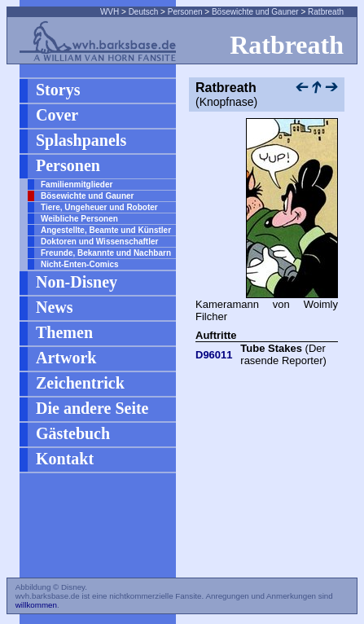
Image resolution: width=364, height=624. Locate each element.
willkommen (36, 605)
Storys (58, 90)
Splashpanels (81, 140)
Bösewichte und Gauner (255, 12)
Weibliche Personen (79, 219)
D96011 (214, 355)
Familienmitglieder (77, 185)
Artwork (66, 358)
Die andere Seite (92, 408)
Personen (185, 12)
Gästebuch (73, 433)
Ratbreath (326, 12)
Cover (57, 115)
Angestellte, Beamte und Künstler (106, 230)
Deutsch (144, 12)
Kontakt (65, 459)
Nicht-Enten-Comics (80, 264)
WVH (110, 12)
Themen (64, 332)
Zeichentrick (80, 383)
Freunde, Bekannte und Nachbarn (106, 253)
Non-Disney (77, 282)
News (55, 307)
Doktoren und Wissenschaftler (99, 242)
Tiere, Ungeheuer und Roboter (99, 207)
